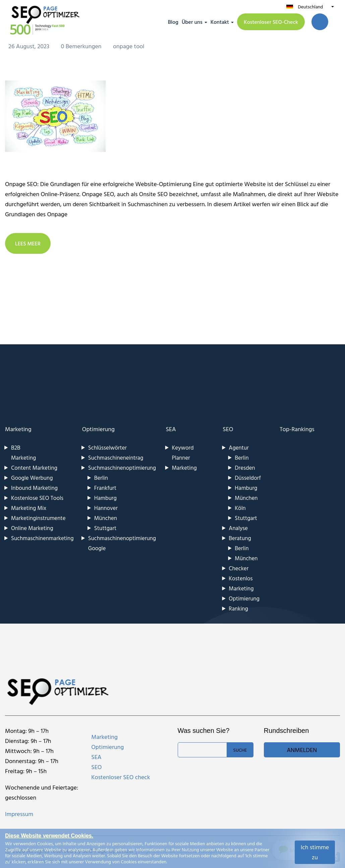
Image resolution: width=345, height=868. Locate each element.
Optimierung (98, 429)
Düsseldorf (248, 478)
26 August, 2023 (30, 46)
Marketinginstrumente (38, 518)
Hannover (106, 508)
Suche (240, 750)
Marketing (18, 429)
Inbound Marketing (34, 488)
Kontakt (220, 22)
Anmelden (302, 750)
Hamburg (105, 498)
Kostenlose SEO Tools (37, 498)
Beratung (240, 538)
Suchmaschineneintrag (116, 457)
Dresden (245, 468)
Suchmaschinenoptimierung (122, 468)
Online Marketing (32, 528)
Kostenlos (241, 578)
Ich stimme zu (315, 852)
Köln (240, 508)
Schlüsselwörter (107, 447)
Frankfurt (105, 488)
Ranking (238, 608)
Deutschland (310, 7)
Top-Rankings (297, 429)
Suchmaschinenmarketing (42, 538)
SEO (228, 429)
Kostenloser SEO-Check (271, 22)
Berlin (101, 478)
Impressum (19, 814)
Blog (173, 22)
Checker (239, 568)
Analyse (238, 528)
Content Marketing (34, 468)
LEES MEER (28, 243)
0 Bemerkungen (82, 46)
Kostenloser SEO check (121, 777)
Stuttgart (105, 528)
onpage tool (129, 46)
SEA (171, 429)
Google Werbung (32, 478)
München (106, 518)
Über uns (192, 22)
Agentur (239, 447)
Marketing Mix (29, 508)
